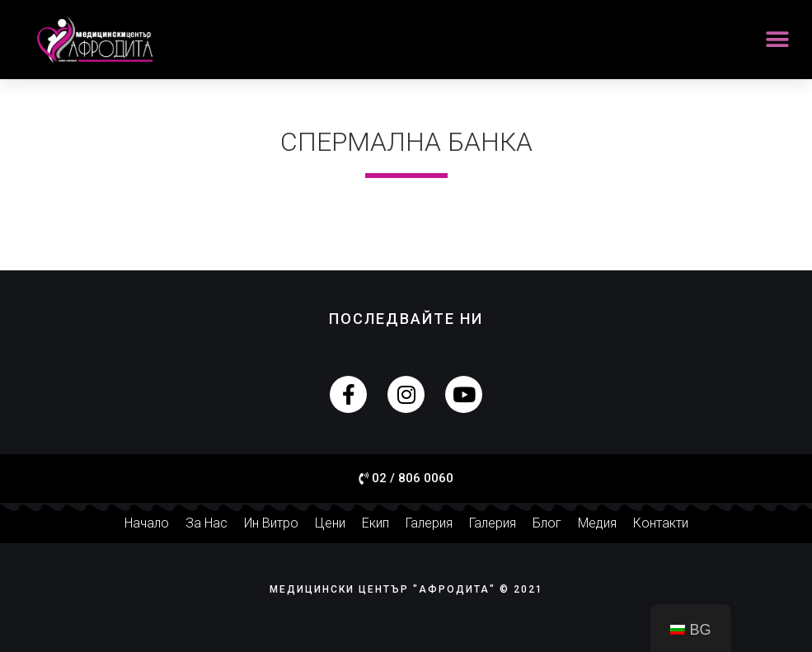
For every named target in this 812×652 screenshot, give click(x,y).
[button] (777, 40)
